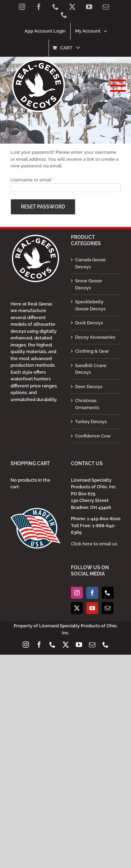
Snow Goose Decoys (89, 284)
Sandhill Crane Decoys (91, 369)
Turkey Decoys (91, 422)
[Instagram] (77, 593)
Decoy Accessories (95, 337)
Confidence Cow (93, 436)
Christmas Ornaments (87, 404)
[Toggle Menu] (115, 86)
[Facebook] (92, 593)
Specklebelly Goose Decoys (90, 305)
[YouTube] (92, 608)
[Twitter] (77, 608)
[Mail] (108, 608)
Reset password (43, 207)
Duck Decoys (89, 323)
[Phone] (108, 593)
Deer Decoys (89, 387)
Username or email (32, 180)
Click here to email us (94, 544)
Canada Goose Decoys (90, 263)
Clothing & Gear (92, 351)
